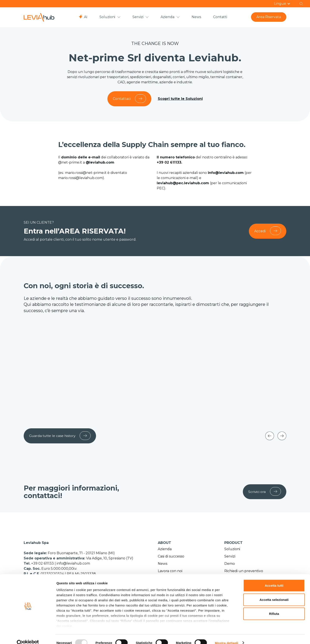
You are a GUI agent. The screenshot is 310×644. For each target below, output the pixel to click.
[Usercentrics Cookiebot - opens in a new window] (28, 636)
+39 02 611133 (43, 564)
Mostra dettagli (226, 635)
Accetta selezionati (274, 592)
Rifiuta (274, 606)
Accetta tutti (274, 578)
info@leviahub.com (73, 564)
